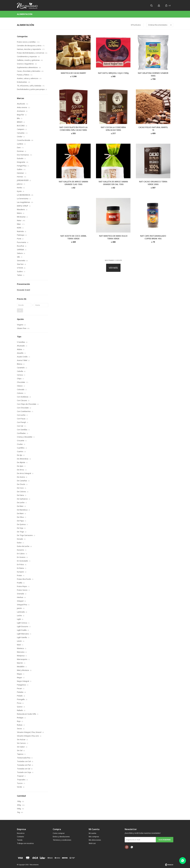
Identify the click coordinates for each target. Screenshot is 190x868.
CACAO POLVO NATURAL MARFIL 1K (153, 129)
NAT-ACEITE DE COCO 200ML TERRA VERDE (73, 237)
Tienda (20, 840)
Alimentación (25, 14)
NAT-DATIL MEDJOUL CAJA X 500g (113, 73)
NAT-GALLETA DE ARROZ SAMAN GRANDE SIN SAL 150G (113, 183)
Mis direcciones (95, 840)
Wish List (92, 843)
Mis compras (94, 837)
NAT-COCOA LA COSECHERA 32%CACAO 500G (113, 129)
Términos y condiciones (62, 840)
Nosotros (21, 833)
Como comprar (59, 833)
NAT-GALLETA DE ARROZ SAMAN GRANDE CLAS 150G (73, 183)
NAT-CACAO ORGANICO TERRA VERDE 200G (153, 183)
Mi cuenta (92, 833)
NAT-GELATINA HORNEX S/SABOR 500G (153, 74)
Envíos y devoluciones (61, 837)
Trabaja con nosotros (25, 843)
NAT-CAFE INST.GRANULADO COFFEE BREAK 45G (153, 237)
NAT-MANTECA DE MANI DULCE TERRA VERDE (113, 237)
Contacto (20, 837)
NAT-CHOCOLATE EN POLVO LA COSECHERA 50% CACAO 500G (73, 129)
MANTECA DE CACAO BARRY (73, 73)
